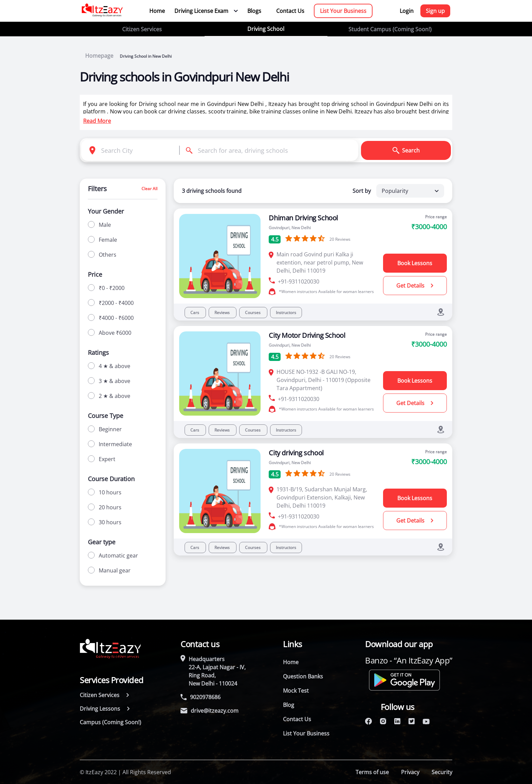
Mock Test (296, 691)
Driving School (266, 29)
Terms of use (372, 772)
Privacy (410, 772)
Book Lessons (415, 263)
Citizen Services (142, 29)
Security (442, 772)
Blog (289, 705)
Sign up (435, 11)
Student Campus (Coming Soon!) (390, 29)
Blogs (254, 11)
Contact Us (290, 11)
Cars (195, 313)
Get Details (415, 286)
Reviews (223, 313)
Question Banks (303, 676)
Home (157, 11)
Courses (253, 313)
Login (407, 11)
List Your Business (343, 11)
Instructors (286, 313)
